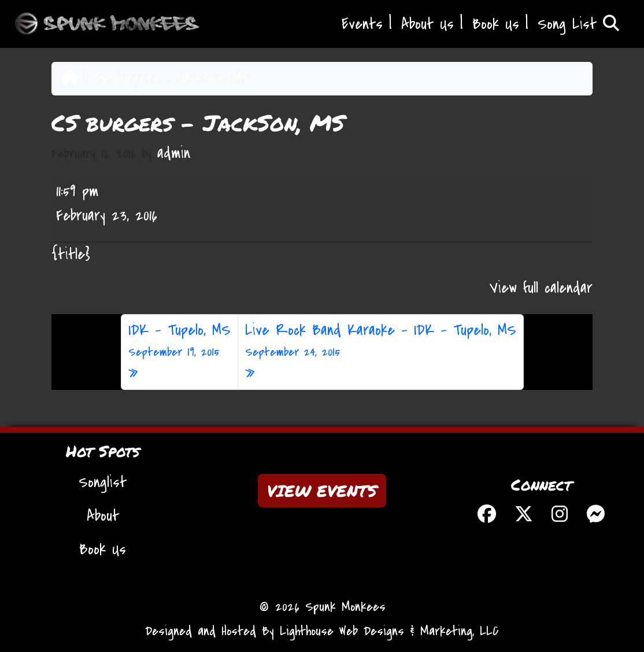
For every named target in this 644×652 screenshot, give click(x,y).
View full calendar (541, 288)
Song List (578, 24)
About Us (428, 24)
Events (362, 24)
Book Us (496, 24)
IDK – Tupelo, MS (179, 341)
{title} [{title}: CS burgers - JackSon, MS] (71, 255)
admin (174, 153)
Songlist (103, 482)
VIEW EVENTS (322, 491)
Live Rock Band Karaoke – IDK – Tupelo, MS (381, 341)
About (103, 516)
